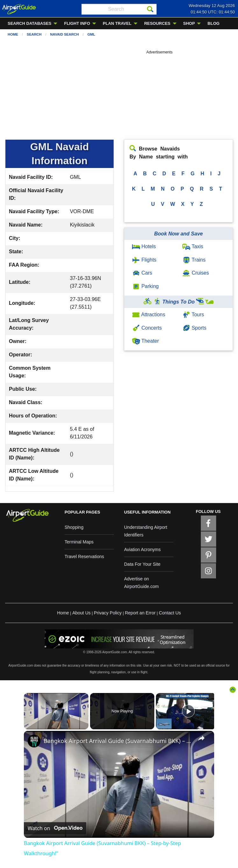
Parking (145, 286)
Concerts (147, 328)
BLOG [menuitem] (213, 23)
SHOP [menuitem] (189, 23)
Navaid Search (65, 34)
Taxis (193, 246)
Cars (142, 273)
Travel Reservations (84, 556)
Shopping (74, 527)
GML (91, 34)
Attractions (149, 315)
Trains (194, 260)
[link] (34, 741)
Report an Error (140, 613)
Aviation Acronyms (142, 549)
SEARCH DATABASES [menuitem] (29, 23)
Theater (145, 341)
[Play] (188, 711)
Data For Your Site (142, 564)
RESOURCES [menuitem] (157, 23)
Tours (193, 315)
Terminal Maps (79, 542)
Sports (194, 328)
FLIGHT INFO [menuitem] (77, 23)
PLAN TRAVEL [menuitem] (117, 23)
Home (13, 34)
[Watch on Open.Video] (55, 829)
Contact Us (170, 613)
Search (34, 34)
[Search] (150, 9)
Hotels (144, 246)
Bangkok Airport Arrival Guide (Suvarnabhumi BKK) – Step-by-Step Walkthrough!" (118, 741)
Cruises (196, 273)
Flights (144, 260)
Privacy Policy (108, 613)
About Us (81, 613)
